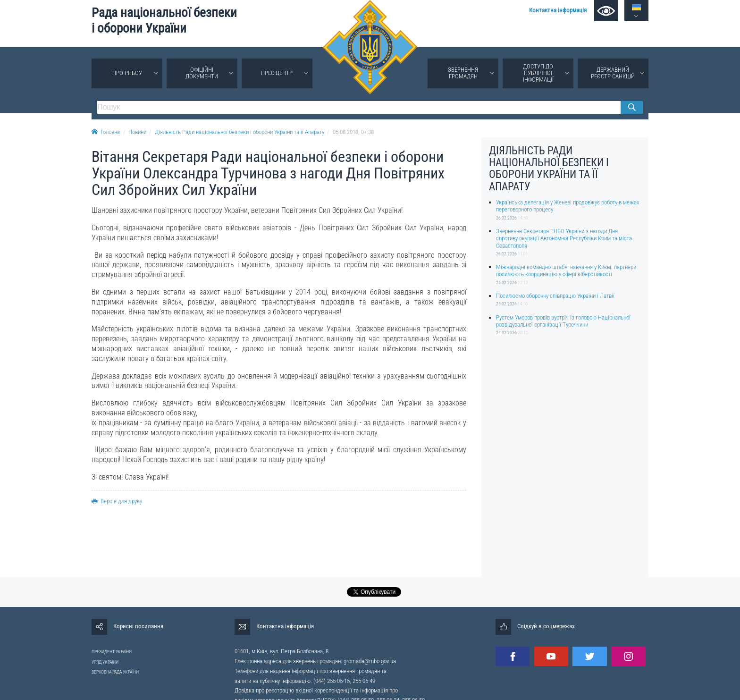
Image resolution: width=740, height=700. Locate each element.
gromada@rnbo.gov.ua (370, 661)
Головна (106, 132)
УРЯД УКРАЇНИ (105, 662)
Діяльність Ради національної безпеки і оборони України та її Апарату (240, 132)
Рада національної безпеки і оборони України (164, 21)
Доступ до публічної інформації (538, 73)
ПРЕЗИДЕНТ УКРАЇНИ (112, 652)
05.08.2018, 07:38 (353, 132)
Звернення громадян (463, 73)
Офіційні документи (202, 73)
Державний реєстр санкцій (613, 73)
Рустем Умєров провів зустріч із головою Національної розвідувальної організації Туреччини (563, 321)
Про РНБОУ (127, 73)
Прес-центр (277, 73)
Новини (137, 132)
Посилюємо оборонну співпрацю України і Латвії (555, 296)
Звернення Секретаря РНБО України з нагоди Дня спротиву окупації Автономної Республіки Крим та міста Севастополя (564, 238)
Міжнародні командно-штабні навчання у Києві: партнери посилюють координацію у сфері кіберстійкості (566, 270)
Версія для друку (117, 501)
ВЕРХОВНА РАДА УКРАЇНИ (115, 672)
